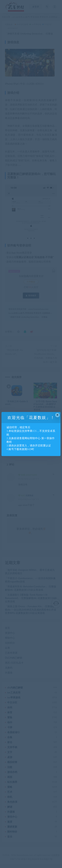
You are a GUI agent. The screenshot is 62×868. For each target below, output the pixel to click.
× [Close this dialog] (57, 415)
